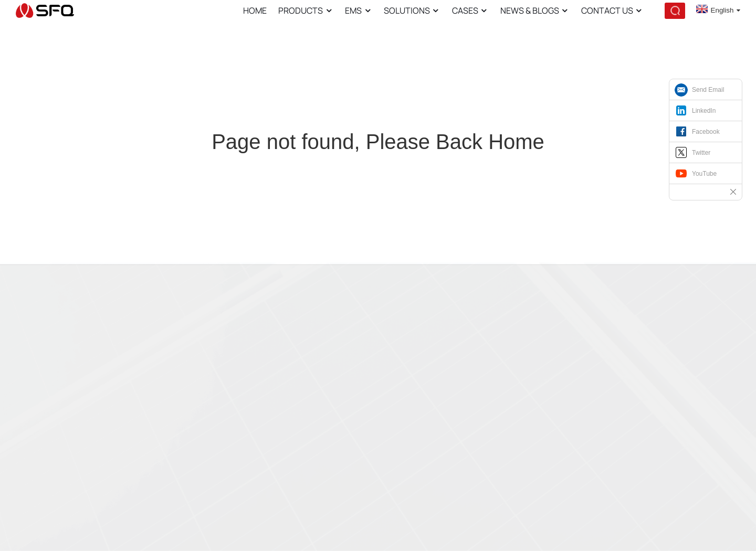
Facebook (706, 132)
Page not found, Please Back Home (378, 142)
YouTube (704, 174)
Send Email (708, 90)
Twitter (701, 153)
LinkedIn (704, 111)
